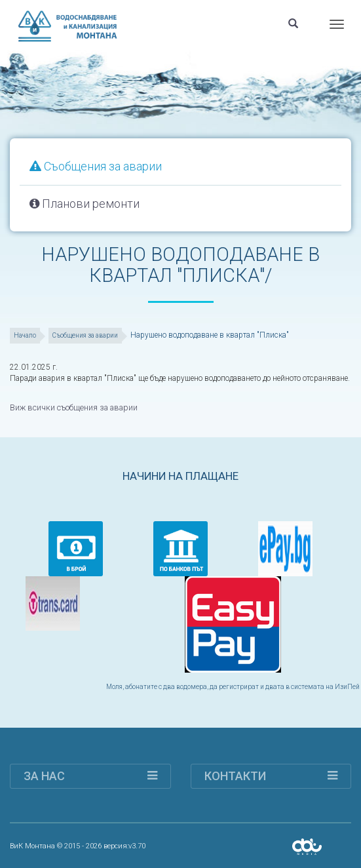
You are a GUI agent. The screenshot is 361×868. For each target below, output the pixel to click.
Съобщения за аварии (96, 166)
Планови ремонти (85, 204)
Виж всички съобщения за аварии (72, 407)
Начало (25, 335)
